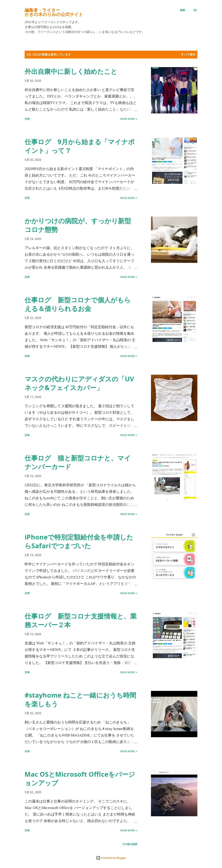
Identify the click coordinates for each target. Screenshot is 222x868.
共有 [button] (27, 119)
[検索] (182, 10)
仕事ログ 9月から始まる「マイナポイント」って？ (80, 146)
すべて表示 (188, 54)
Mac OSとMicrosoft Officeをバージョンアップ (80, 779)
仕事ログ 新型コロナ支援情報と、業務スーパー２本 (81, 620)
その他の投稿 (130, 844)
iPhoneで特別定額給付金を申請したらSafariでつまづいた (79, 541)
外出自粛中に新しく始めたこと (71, 71)
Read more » (129, 119)
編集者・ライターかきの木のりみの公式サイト (54, 12)
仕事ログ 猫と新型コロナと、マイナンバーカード (78, 462)
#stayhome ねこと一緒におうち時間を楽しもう (80, 699)
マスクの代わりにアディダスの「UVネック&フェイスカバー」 (79, 383)
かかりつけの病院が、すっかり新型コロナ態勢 (78, 225)
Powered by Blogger (111, 858)
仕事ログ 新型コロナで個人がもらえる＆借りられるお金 (78, 304)
